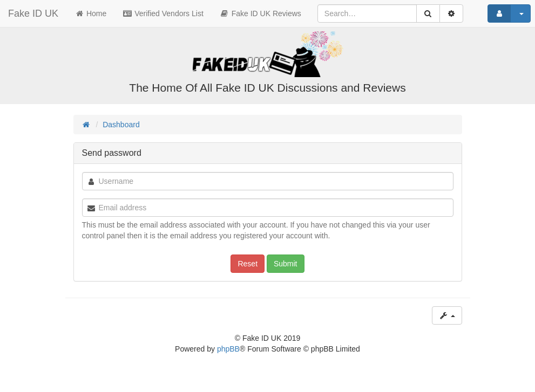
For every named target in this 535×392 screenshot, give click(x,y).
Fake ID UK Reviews (260, 13)
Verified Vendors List (163, 13)
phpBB (228, 349)
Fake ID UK (33, 13)
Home (90, 13)
